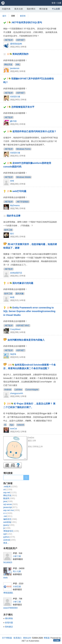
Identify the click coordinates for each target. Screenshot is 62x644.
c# (8, 490)
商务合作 (27, 638)
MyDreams (15, 206)
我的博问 (31, 9)
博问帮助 (9, 618)
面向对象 (20, 294)
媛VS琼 (13, 121)
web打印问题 (19, 191)
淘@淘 (13, 354)
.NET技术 (9, 40)
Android (8, 390)
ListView (18, 390)
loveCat (13, 429)
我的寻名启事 (14, 216)
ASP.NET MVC (23, 326)
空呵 (12, 181)
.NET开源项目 (23, 202)
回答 (13, 16)
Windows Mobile (24, 177)
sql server (10, 504)
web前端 (10, 522)
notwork (21, 425)
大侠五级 (17, 587)
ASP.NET (21, 40)
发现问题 (9, 623)
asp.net (10, 493)
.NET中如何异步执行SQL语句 (27, 22)
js (7, 528)
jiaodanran (15, 68)
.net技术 (10, 487)
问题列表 (6, 9)
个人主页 (56, 9)
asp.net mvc (11, 510)
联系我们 (18, 638)
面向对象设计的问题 (23, 283)
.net (8, 516)
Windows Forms (23, 149)
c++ (8, 513)
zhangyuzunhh (17, 393)
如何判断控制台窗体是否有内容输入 (26, 340)
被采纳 (23, 16)
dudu (6, 578)
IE (5, 425)
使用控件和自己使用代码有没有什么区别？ (34, 131)
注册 (59, 3)
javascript (10, 507)
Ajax (12, 425)
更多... (6, 543)
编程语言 (10, 519)
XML (18, 65)
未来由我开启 (16, 273)
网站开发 (8, 65)
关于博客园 (7, 638)
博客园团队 (8, 593)
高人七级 (17, 571)
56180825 (8, 562)
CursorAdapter (32, 390)
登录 (54, 3)
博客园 (47, 638)
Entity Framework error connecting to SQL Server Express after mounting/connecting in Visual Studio (29, 311)
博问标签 (43, 9)
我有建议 (9, 627)
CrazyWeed (15, 329)
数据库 (9, 498)
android (10, 540)
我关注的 (19, 9)
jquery (9, 525)
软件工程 (8, 230)
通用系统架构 (16, 44)
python (9, 537)
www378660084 (10, 608)
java (8, 501)
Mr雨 (12, 297)
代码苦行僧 (15, 97)
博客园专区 (11, 531)
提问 (4, 16)
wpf (8, 534)
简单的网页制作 (21, 54)
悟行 (12, 234)
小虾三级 (17, 556)
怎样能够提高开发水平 (23, 107)
